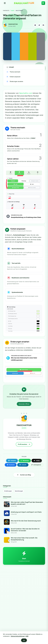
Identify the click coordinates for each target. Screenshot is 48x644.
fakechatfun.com (26, 93)
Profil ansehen (24, 444)
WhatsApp (25, 461)
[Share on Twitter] (39, 25)
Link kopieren (36, 465)
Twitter (37, 461)
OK (24, 640)
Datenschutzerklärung (18, 636)
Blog (13, 11)
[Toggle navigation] (5, 3)
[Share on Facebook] (43, 25)
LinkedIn (23, 465)
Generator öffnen (24, 404)
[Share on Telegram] (35, 25)
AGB (27, 636)
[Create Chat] (43, 3)
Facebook (11, 465)
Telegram (12, 461)
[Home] (24, 3)
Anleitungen (8, 491)
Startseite (6, 11)
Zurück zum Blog (24, 475)
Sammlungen (19, 491)
